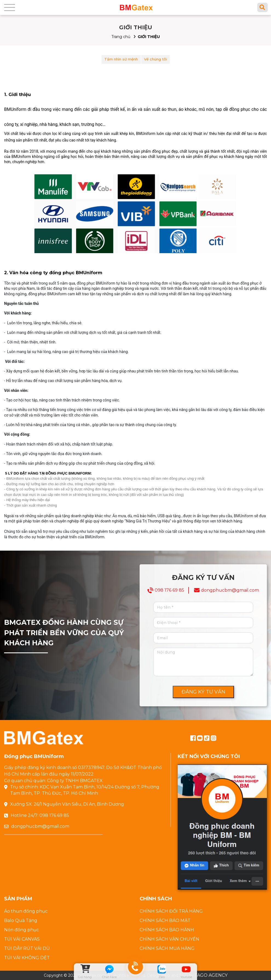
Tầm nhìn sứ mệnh (121, 59)
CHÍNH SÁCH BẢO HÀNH (167, 930)
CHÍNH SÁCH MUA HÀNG (167, 948)
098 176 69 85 (169, 590)
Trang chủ (121, 37)
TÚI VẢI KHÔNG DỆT (27, 958)
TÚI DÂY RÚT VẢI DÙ (27, 948)
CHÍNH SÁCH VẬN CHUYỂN (169, 939)
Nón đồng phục (21, 930)
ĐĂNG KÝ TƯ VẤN (203, 692)
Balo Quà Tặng (21, 920)
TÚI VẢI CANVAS (22, 939)
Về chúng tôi (155, 59)
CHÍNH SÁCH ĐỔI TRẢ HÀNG (171, 911)
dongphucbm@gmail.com (230, 590)
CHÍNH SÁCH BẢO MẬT (165, 920)
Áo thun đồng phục (26, 911)
